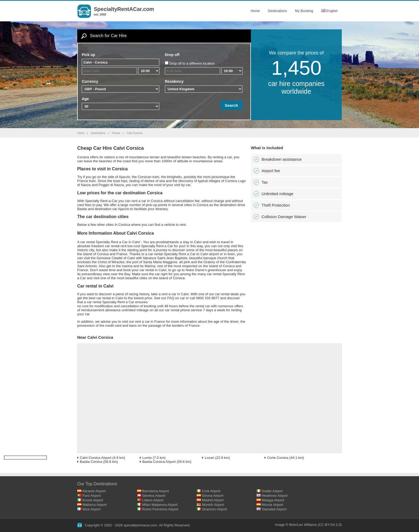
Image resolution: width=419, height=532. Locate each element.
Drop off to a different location (192, 63)
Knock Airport (93, 500)
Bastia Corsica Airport (159, 462)
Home (255, 11)
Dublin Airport (272, 491)
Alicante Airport (94, 491)
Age (85, 99)
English (329, 11)
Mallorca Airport (95, 505)
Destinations (277, 11)
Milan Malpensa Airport (160, 505)
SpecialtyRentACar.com (124, 9)
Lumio (147, 458)
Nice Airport (92, 509)
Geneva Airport (154, 496)
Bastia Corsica (91, 462)
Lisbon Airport (153, 500)
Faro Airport (92, 496)
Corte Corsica (278, 458)
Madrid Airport (213, 500)
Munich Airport (213, 505)
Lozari (209, 458)
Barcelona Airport (156, 491)
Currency (90, 81)
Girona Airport (213, 496)
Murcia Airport (273, 505)
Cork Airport (211, 491)
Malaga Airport (273, 500)
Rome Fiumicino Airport (160, 509)
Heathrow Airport (275, 496)
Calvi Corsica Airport (96, 458)
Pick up (88, 55)
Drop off (172, 55)
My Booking (304, 11)
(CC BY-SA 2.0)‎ (330, 525)
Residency (174, 81)
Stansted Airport (274, 509)
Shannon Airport (214, 509)
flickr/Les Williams (303, 525)
